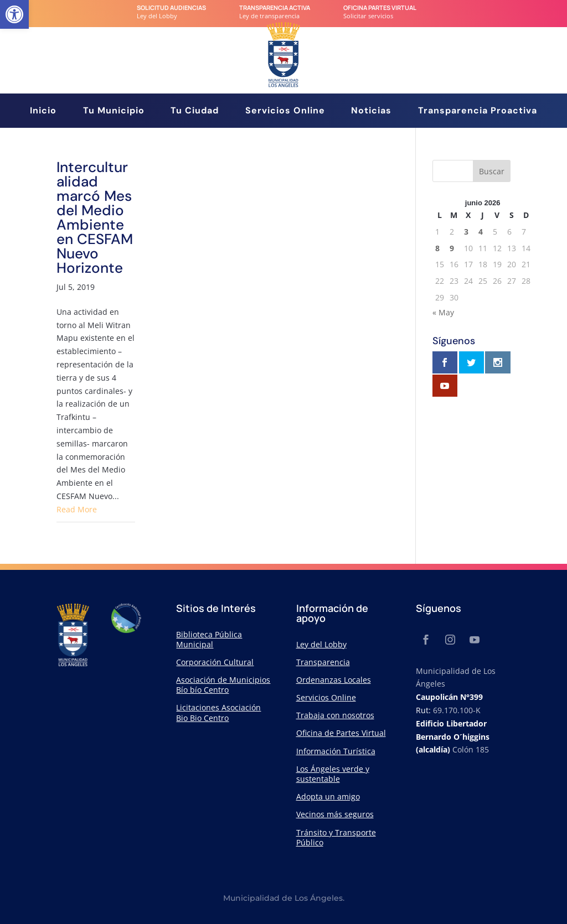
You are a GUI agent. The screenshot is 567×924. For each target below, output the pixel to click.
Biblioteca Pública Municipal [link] (209, 639)
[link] (14, 14)
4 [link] (481, 232)
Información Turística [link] (336, 751)
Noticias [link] (371, 111)
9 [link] (452, 248)
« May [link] (443, 312)
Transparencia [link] (323, 662)
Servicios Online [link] (285, 111)
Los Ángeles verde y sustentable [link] (333, 774)
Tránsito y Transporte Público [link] (336, 837)
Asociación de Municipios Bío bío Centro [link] (223, 685)
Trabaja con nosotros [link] (335, 715)
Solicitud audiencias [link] (171, 7)
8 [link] (437, 248)
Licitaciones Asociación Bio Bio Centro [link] (218, 712)
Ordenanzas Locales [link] (334, 680)
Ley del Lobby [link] (321, 644)
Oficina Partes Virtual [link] (380, 7)
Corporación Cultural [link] (215, 662)
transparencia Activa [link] (275, 7)
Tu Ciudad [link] (195, 111)
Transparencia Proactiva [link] (478, 111)
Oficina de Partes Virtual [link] (341, 733)
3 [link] (466, 232)
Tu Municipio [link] (114, 111)
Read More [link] (77, 509)
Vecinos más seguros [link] (335, 814)
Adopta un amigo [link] (328, 796)
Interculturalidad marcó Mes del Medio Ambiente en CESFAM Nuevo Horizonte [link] (95, 217)
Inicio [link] (43, 111)
